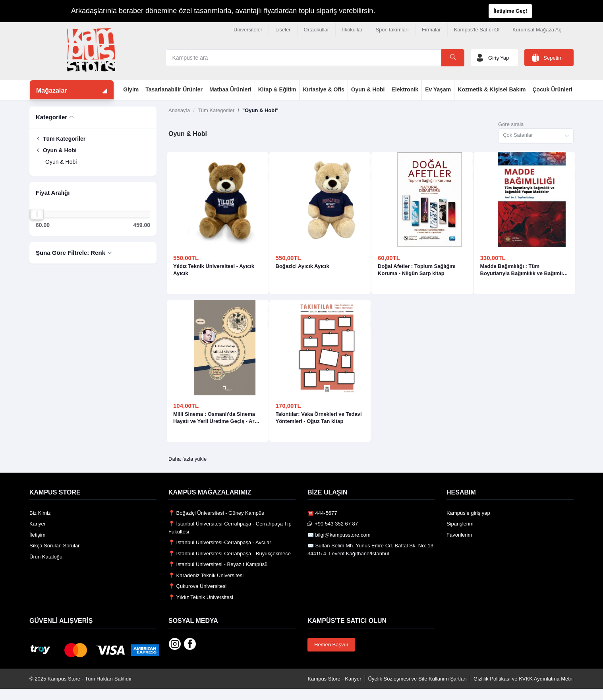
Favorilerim (459, 535)
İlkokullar (352, 30)
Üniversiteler (248, 30)
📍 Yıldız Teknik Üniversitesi (201, 597)
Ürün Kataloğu (46, 557)
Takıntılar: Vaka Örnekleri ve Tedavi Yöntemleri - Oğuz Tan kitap (319, 418)
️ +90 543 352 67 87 (333, 524)
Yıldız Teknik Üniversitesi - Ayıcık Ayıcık (214, 270)
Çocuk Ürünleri (552, 89)
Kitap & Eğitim (277, 89)
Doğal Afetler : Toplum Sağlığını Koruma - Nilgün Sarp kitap (417, 270)
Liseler (283, 30)
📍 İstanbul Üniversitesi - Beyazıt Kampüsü (218, 564)
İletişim (37, 535)
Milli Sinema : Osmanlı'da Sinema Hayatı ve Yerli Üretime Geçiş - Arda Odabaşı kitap (217, 418)
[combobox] (536, 136)
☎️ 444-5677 (322, 513)
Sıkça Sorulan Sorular (54, 546)
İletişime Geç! (510, 11)
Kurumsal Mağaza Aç (537, 30)
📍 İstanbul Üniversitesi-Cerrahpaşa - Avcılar (220, 542)
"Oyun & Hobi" (260, 110)
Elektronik (405, 89)
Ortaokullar (317, 30)
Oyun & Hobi (368, 89)
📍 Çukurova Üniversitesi (197, 586)
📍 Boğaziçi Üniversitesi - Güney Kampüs (216, 513)
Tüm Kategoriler (61, 139)
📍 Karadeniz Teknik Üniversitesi (206, 575)
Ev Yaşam (438, 89)
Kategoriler (51, 117)
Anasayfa (179, 110)
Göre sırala (511, 124)
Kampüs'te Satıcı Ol (477, 30)
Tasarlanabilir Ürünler (174, 89)
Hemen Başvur (331, 645)
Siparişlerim (460, 524)
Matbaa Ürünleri (230, 89)
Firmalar (431, 30)
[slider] (37, 214)
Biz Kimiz (40, 513)
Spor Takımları (392, 30)
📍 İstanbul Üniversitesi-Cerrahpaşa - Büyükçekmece (230, 554)
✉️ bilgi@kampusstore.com (339, 535)
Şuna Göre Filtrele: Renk (71, 253)
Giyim (131, 89)
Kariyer (38, 524)
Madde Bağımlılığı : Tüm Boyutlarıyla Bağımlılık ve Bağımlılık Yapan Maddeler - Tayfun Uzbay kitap (525, 270)
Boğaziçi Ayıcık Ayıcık (302, 266)
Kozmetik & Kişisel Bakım (492, 89)
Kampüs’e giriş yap (468, 513)
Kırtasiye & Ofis (323, 89)
